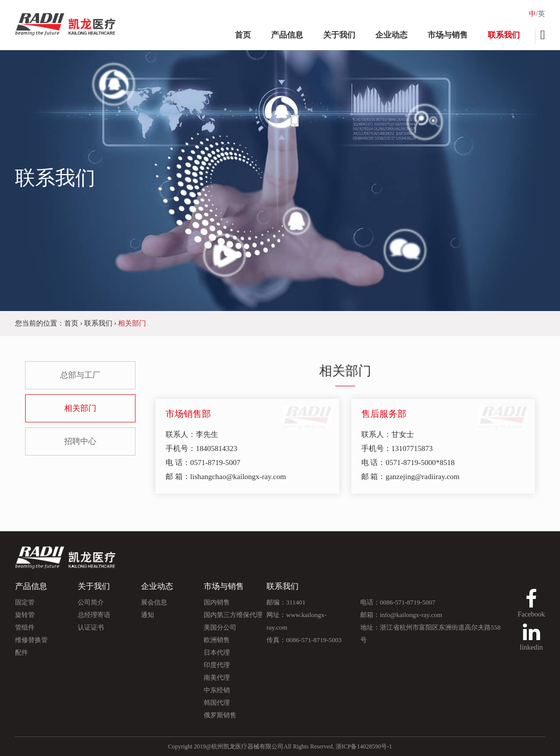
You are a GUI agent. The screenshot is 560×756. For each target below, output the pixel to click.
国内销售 (217, 602)
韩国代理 (217, 703)
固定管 (25, 602)
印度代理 (217, 665)
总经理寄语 (94, 615)
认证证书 (91, 627)
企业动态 (391, 35)
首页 (243, 35)
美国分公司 (220, 627)
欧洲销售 (217, 640)
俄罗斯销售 (220, 715)
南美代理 (217, 677)
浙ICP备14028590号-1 (364, 746)
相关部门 (80, 408)
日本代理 (217, 652)
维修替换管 (31, 640)
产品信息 (287, 35)
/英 (540, 14)
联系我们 (504, 35)
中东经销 (217, 690)
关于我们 (339, 35)
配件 (22, 652)
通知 (148, 615)
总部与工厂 (80, 375)
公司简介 (91, 602)
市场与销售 (448, 35)
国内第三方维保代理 (233, 615)
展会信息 (154, 602)
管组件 (25, 627)
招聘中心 (80, 441)
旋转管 (25, 615)
